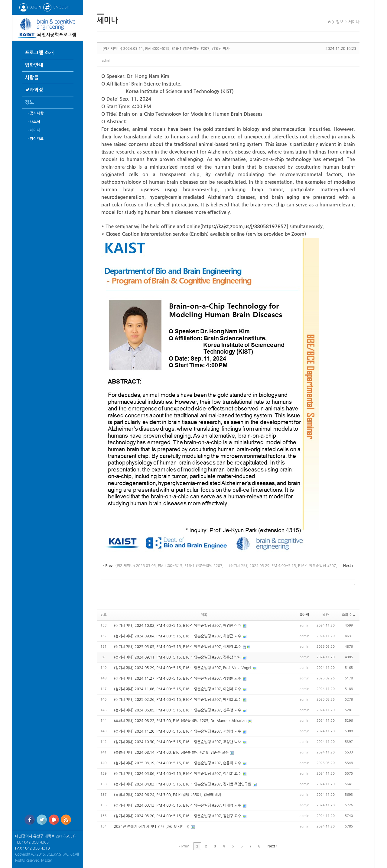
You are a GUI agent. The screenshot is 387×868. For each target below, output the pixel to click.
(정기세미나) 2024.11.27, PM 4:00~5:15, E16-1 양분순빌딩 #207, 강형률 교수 (178, 679)
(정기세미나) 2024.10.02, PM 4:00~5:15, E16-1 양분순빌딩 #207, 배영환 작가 (178, 626)
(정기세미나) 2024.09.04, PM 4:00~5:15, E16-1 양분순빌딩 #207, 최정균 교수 (178, 636)
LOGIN (30, 7)
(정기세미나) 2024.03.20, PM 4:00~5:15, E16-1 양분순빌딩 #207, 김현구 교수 (178, 816)
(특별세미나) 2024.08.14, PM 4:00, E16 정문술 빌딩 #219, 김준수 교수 (172, 753)
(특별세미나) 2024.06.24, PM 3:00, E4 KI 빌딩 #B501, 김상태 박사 (168, 795)
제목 (204, 615)
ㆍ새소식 (33, 122)
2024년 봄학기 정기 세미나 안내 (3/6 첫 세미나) (152, 827)
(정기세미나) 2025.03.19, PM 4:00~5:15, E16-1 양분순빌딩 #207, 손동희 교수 (178, 763)
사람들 (32, 78)
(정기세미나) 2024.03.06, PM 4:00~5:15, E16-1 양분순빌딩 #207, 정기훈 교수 (178, 774)
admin (107, 61)
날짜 (326, 615)
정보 (30, 102)
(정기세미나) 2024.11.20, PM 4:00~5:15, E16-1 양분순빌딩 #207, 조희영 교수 (178, 731)
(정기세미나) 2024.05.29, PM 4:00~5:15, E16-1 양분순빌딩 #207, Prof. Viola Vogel (183, 668)
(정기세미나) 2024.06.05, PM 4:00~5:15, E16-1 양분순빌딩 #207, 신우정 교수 (178, 710)
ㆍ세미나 (33, 130)
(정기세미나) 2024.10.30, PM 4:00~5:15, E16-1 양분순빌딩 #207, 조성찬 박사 (178, 742)
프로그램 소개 (39, 53)
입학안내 (34, 65)
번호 (104, 615)
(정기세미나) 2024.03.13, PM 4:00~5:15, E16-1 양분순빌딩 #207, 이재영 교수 (178, 805)
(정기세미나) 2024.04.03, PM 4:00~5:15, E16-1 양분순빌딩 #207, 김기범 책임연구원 (183, 784)
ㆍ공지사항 (35, 113)
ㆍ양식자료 (35, 139)
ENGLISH (56, 7)
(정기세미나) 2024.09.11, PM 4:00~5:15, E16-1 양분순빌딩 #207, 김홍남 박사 (166, 49)
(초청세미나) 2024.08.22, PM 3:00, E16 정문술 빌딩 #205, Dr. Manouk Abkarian (181, 721)
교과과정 (34, 90)
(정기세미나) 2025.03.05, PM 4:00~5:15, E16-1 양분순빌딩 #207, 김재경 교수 (178, 647)
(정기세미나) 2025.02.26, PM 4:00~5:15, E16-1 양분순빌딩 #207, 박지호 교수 (178, 700)
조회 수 (348, 615)
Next (272, 846)
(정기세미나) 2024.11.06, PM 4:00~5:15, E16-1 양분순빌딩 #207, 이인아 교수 (178, 689)
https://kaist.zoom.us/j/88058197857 (244, 227)
